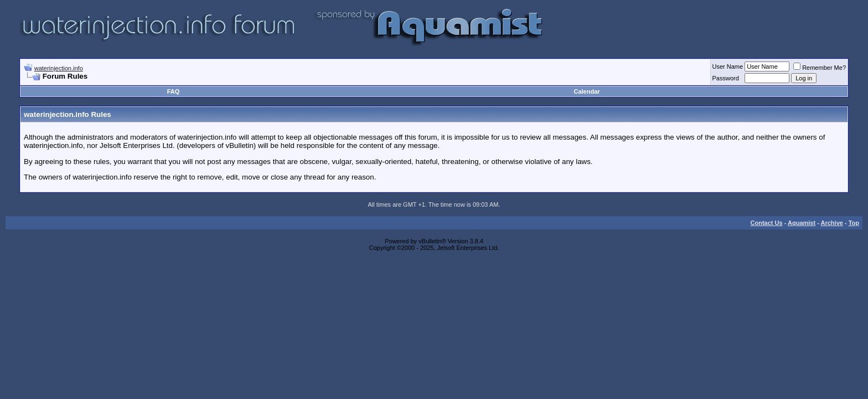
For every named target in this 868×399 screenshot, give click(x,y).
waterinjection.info (59, 68)
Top (854, 223)
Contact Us (767, 223)
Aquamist (802, 223)
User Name (728, 66)
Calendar (587, 91)
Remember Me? (820, 68)
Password (726, 78)
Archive (832, 223)
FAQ (174, 91)
